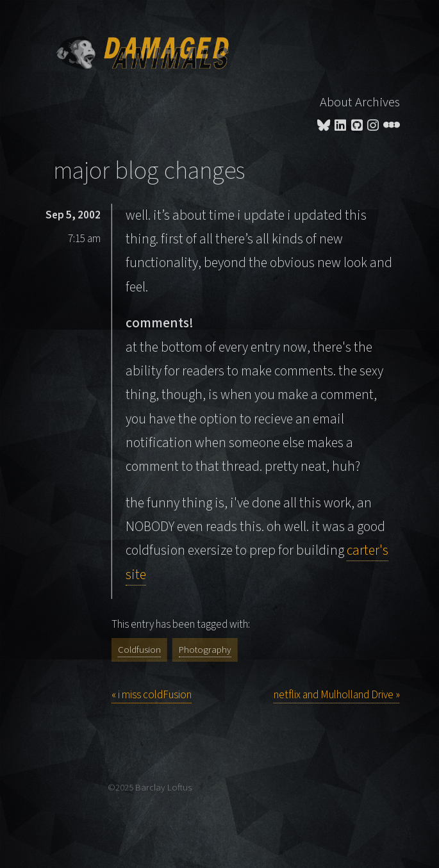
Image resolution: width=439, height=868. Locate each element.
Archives (377, 102)
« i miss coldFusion (152, 695)
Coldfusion (139, 650)
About (336, 102)
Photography (205, 650)
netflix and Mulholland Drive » (337, 695)
